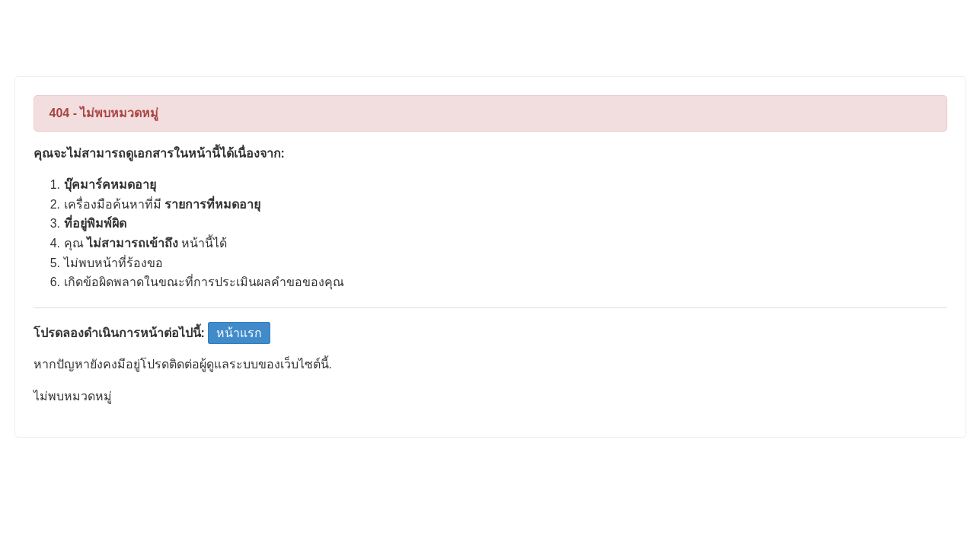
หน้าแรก (239, 333)
